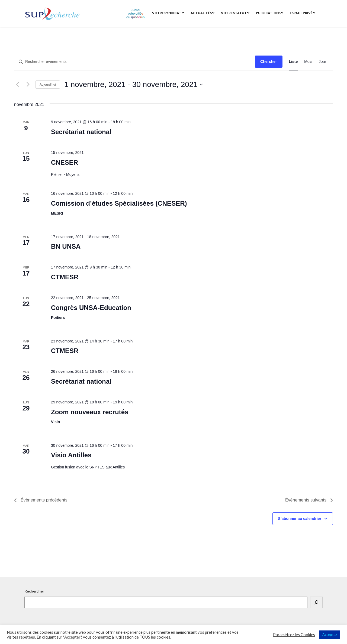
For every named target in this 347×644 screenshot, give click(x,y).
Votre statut (235, 13)
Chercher (269, 62)
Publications (270, 13)
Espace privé (303, 13)
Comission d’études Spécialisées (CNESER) (119, 203)
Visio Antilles (71, 455)
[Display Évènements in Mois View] (308, 62)
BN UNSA (66, 246)
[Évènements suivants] (28, 85)
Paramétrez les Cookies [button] (294, 635)
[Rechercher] (316, 602)
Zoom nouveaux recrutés (90, 412)
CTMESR (65, 277)
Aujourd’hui (48, 85)
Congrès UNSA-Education (91, 308)
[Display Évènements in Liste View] (293, 62)
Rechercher (34, 591)
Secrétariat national (81, 132)
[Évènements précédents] (17, 85)
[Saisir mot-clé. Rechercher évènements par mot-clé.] (135, 62)
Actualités (203, 13)
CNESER (65, 162)
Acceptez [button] (330, 635)
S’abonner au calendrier (300, 519)
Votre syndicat (168, 13)
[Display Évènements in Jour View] (322, 62)
